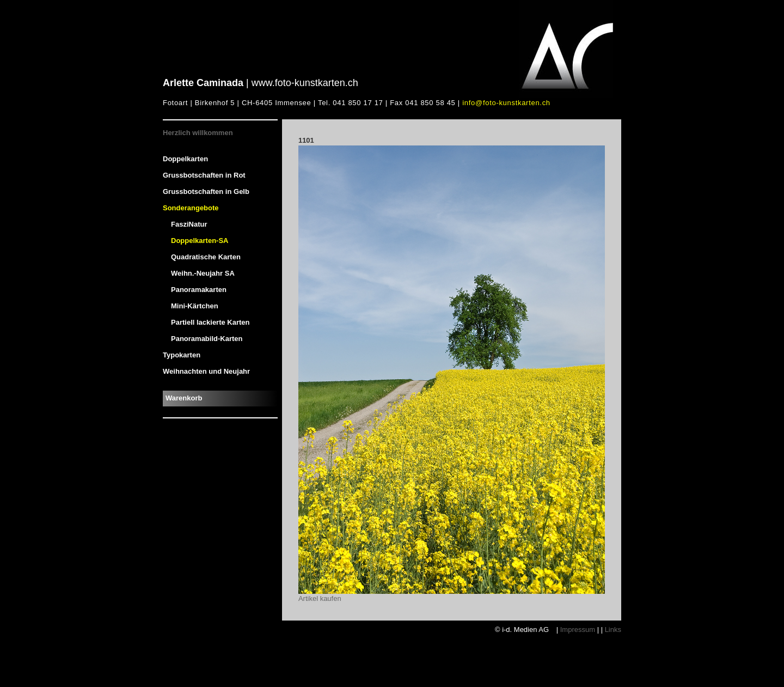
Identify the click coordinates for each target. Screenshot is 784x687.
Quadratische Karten (206, 257)
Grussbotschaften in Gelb (206, 191)
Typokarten (182, 355)
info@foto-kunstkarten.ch (506, 103)
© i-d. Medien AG (523, 630)
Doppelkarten (185, 159)
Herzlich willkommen (198, 133)
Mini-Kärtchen (195, 306)
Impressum (578, 630)
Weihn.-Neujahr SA (203, 273)
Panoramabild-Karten (207, 339)
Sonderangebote (191, 208)
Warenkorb (184, 398)
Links (613, 630)
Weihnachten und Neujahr (206, 371)
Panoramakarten (199, 290)
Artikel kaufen (320, 598)
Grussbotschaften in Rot (204, 175)
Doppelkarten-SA (200, 241)
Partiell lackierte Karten (210, 322)
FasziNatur (189, 224)
